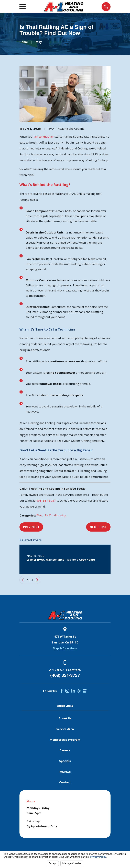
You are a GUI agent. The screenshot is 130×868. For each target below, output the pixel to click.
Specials (65, 761)
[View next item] (37, 580)
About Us (65, 718)
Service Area (65, 729)
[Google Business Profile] (85, 691)
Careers (65, 750)
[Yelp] (79, 691)
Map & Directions (65, 648)
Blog (39, 515)
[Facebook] (62, 691)
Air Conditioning (55, 515)
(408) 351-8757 (46, 501)
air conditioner (44, 137)
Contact (65, 782)
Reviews (65, 772)
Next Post (98, 527)
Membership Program (65, 740)
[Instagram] (67, 691)
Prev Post (31, 527)
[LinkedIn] (73, 691)
